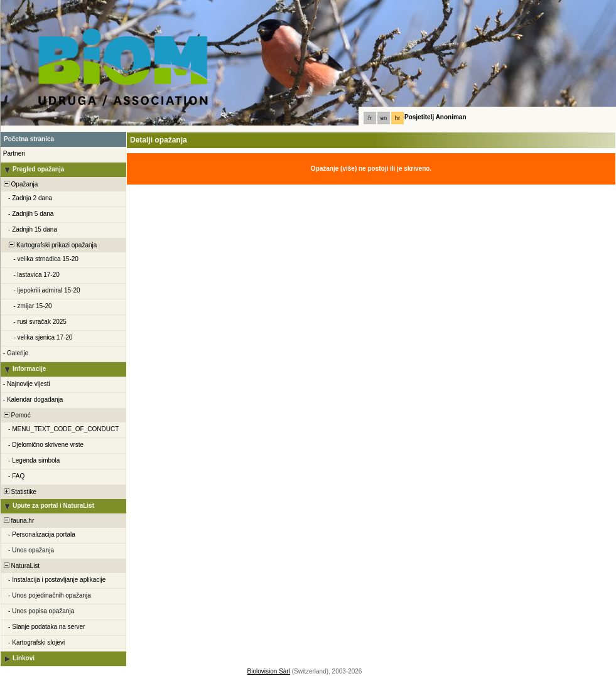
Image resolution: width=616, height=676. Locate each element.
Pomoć (16, 415)
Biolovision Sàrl (269, 671)
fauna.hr (18, 521)
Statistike (19, 492)
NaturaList (21, 566)
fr (370, 118)
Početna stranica (29, 139)
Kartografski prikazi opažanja (49, 245)
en (384, 118)
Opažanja (20, 184)
